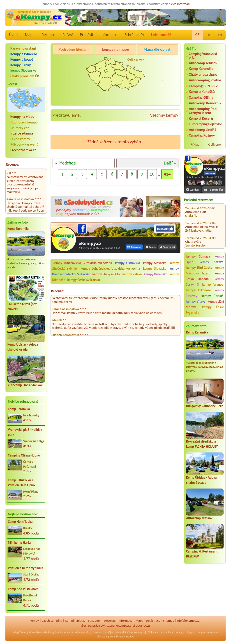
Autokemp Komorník (205, 103)
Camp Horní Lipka (20, 522)
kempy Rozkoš (212, 296)
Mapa (30, 35)
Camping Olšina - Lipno (24, 455)
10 (152, 174)
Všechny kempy (164, 115)
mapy (179, 633)
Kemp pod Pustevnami (24, 589)
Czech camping (52, 621)
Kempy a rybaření (24, 54)
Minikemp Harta (19, 543)
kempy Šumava (198, 256)
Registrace (153, 621)
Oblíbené (214, 144)
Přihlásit (87, 35)
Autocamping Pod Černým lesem (203, 111)
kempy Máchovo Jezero (205, 271)
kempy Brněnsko (156, 274)
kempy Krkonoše (199, 290)
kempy (34, 621)
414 (167, 174)
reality (87, 633)
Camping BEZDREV (203, 86)
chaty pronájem (203, 633)
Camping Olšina (201, 97)
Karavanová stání (23, 48)
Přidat (195, 144)
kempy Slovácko (155, 263)
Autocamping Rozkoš (205, 80)
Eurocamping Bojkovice (205, 124)
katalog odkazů (159, 633)
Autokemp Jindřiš (202, 130)
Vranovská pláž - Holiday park (25, 432)
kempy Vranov (213, 285)
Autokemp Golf (196, 208)
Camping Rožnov (202, 135)
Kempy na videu (22, 117)
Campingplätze (75, 621)
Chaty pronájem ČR (25, 76)
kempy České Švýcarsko (205, 310)
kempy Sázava (211, 262)
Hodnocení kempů (24, 122)
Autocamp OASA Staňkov (25, 385)
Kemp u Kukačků (202, 92)
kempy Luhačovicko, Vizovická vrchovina (82, 263)
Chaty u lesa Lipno (203, 74)
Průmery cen (20, 128)
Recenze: (13, 164)
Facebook (95, 621)
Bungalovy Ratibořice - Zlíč (205, 406)
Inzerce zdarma (22, 133)
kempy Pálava (132, 274)
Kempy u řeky (21, 65)
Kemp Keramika (18, 229)
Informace (109, 35)
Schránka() (134, 35)
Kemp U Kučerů (201, 118)
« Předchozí (66, 163)
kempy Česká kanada (205, 276)
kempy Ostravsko (127, 263)
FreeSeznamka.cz (23, 150)
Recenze (49, 35)
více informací (181, 4)
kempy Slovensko (23, 70)
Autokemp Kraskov (199, 518)
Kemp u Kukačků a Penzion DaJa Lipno (21, 483)
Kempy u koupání (23, 59)
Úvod (13, 35)
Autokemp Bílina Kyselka (202, 222)
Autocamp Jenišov (203, 63)
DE (209, 35)
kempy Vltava (196, 301)
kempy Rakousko (125, 637)
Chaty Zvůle (193, 237)
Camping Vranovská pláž (203, 56)
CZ (197, 35)
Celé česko (135, 59)
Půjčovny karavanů (24, 144)
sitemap (169, 621)
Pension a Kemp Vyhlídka (25, 568)
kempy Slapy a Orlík (106, 274)
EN (220, 35)
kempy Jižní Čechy (199, 268)
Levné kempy (20, 139)
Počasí (68, 35)
